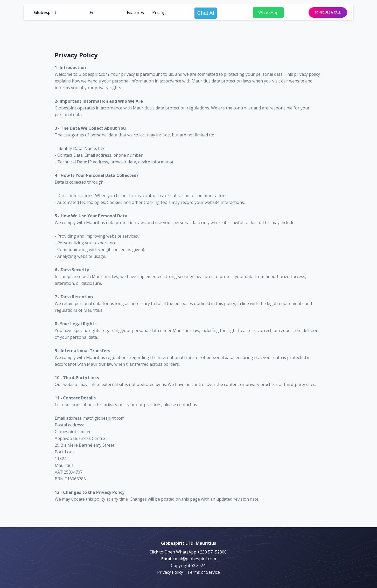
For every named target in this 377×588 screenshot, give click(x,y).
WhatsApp (268, 12)
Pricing (159, 12)
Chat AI (206, 13)
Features (135, 12)
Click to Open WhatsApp (173, 552)
